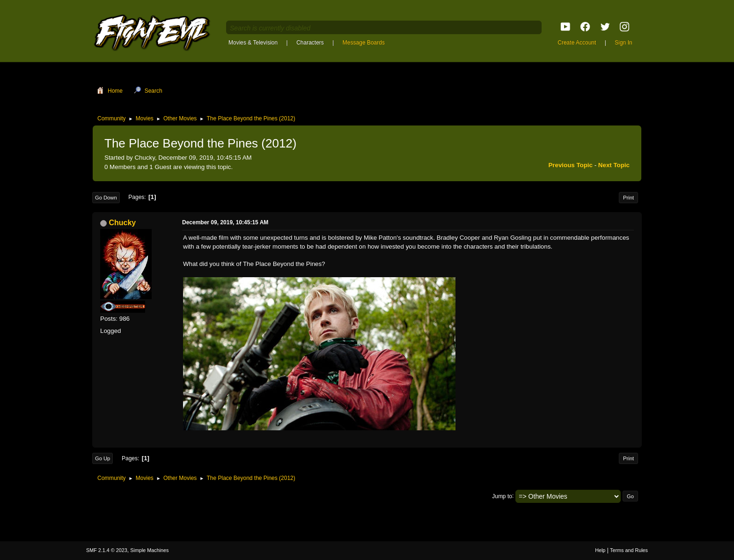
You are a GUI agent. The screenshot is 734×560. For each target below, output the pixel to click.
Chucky (122, 223)
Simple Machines (149, 550)
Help (600, 550)
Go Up (103, 458)
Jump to (502, 496)
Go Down (106, 198)
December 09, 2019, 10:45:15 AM (225, 222)
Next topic (614, 165)
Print (628, 198)
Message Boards (364, 43)
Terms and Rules (629, 550)
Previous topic (570, 165)
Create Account (577, 43)
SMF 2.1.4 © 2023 (107, 550)
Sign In (623, 43)
